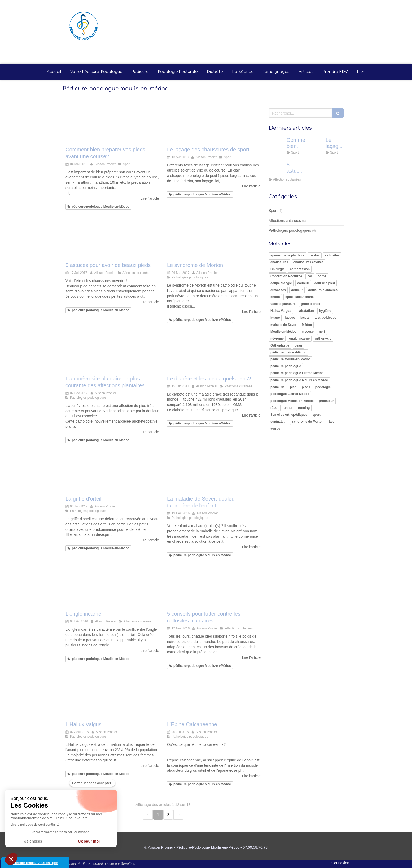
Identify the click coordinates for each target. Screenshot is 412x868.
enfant (275, 297)
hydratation (305, 311)
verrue (275, 429)
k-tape (275, 318)
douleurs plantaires (323, 290)
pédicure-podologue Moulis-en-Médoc (299, 380)
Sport (273, 211)
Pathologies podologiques (290, 230)
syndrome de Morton (308, 422)
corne (322, 276)
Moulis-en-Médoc (283, 332)
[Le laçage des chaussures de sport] (214, 124)
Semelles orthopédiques (289, 415)
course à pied (325, 283)
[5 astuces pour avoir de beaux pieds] (112, 240)
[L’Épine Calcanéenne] (214, 700)
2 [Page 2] (168, 815)
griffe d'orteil (311, 304)
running (304, 408)
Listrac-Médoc (325, 318)
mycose (308, 332)
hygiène (325, 311)
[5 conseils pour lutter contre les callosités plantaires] (214, 589)
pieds (306, 387)
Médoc (307, 325)
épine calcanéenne (299, 297)
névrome (277, 339)
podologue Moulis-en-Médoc (292, 401)
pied (293, 387)
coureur (303, 283)
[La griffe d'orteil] (112, 474)
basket (315, 255)
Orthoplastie (280, 345)
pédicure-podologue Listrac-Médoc (297, 373)
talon (333, 422)
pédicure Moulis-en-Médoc (290, 359)
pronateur (326, 401)
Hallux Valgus (281, 311)
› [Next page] (178, 815)
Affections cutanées (285, 221)
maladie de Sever (283, 325)
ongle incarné (299, 339)
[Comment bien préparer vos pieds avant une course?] (112, 124)
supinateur (279, 422)
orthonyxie (323, 339)
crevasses (278, 290)
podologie (323, 387)
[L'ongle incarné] (112, 589)
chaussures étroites (308, 262)
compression (300, 269)
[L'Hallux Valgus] (112, 700)
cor (310, 276)
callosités (332, 255)
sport (317, 415)
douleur (297, 290)
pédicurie (277, 387)
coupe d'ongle (281, 283)
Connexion (340, 863)
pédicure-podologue (286, 366)
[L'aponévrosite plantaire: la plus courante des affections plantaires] (112, 354)
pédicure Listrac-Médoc (288, 352)
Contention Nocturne (286, 276)
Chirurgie (277, 269)
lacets (305, 318)
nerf (322, 332)
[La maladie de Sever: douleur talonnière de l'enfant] (214, 474)
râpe (274, 408)
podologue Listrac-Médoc (290, 394)
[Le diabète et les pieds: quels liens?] (214, 354)
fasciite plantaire (283, 304)
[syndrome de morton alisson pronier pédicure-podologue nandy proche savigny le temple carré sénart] (214, 240)
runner (287, 408)
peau (298, 345)
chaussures (279, 262)
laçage (290, 318)
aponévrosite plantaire (287, 255)
